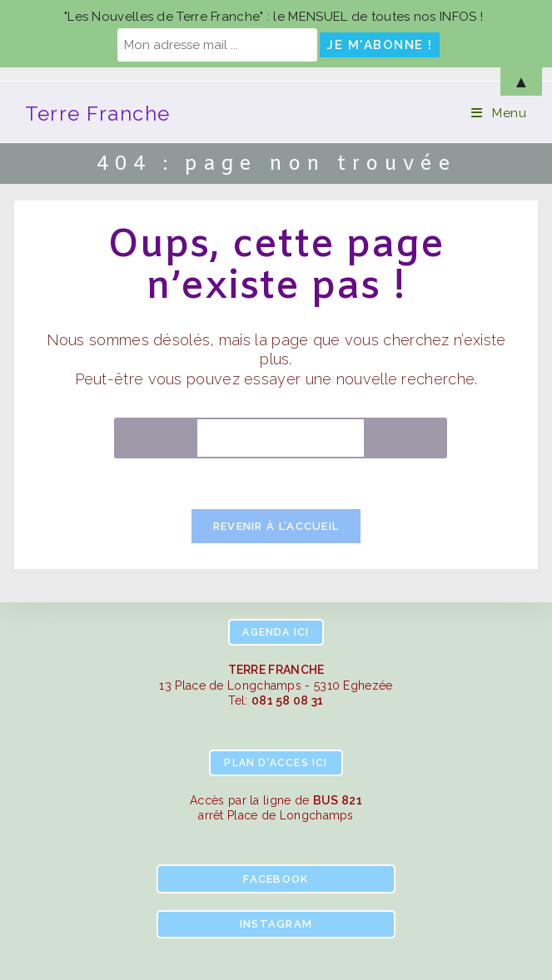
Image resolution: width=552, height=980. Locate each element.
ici (276, 632)
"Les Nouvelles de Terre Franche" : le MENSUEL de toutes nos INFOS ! (274, 17)
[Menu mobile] (499, 113)
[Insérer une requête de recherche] (281, 438)
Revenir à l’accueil (276, 526)
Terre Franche (98, 114)
